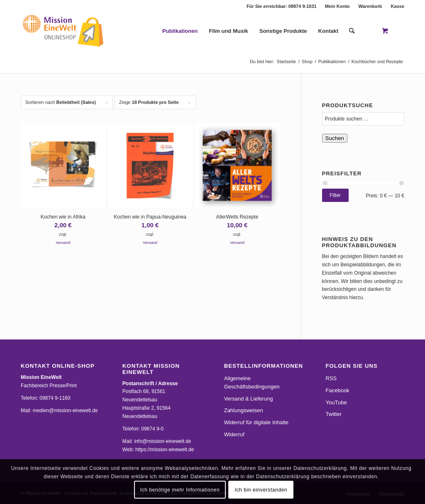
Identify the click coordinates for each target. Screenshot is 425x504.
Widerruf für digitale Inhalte (256, 422)
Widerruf (234, 434)
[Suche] (352, 31)
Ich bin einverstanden (261, 490)
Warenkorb (370, 6)
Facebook (338, 390)
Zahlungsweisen (244, 410)
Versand (63, 242)
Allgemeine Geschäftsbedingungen (252, 382)
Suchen (335, 138)
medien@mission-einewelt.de (65, 411)
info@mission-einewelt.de (163, 441)
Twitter (334, 414)
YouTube (336, 402)
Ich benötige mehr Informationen (180, 490)
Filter (335, 195)
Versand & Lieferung (249, 399)
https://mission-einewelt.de (165, 450)
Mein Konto (337, 6)
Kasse (398, 6)
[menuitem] (338, 6)
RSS (331, 378)
